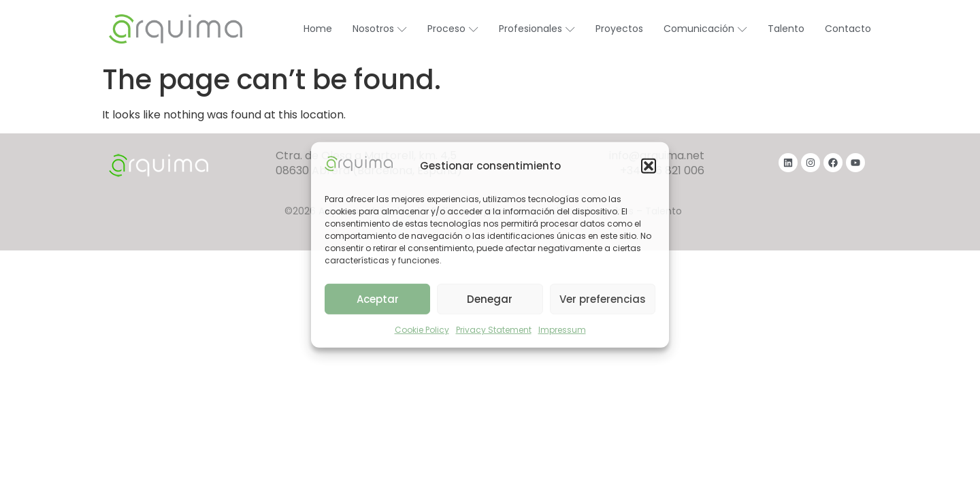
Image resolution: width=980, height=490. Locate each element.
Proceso (453, 29)
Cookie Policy (422, 330)
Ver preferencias (603, 299)
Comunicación (705, 29)
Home (318, 29)
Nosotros (380, 29)
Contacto (848, 29)
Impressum (562, 330)
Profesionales (537, 29)
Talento (786, 29)
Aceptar (378, 299)
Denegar (490, 299)
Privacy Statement (494, 330)
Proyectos (619, 29)
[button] (649, 166)
